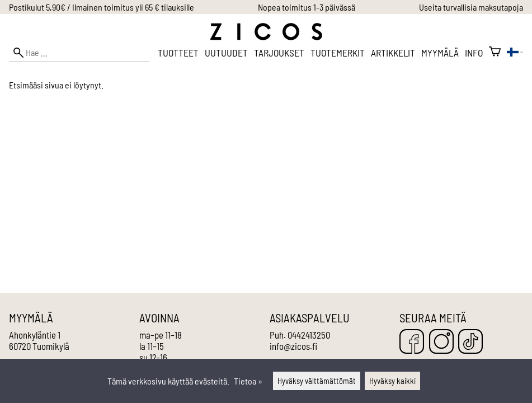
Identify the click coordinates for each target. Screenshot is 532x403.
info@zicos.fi (293, 346)
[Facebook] (412, 342)
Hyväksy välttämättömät (317, 381)
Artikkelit (393, 53)
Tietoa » (248, 381)
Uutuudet (226, 53)
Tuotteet (178, 53)
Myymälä (440, 53)
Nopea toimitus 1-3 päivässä (307, 7)
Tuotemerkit (338, 53)
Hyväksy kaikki (392, 381)
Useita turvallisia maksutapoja (471, 7)
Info (474, 53)
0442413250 (309, 335)
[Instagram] (441, 342)
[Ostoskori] (495, 53)
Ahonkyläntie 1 (35, 335)
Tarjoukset (279, 53)
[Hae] (79, 52)
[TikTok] (470, 342)
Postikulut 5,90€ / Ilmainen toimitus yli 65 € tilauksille (102, 7)
